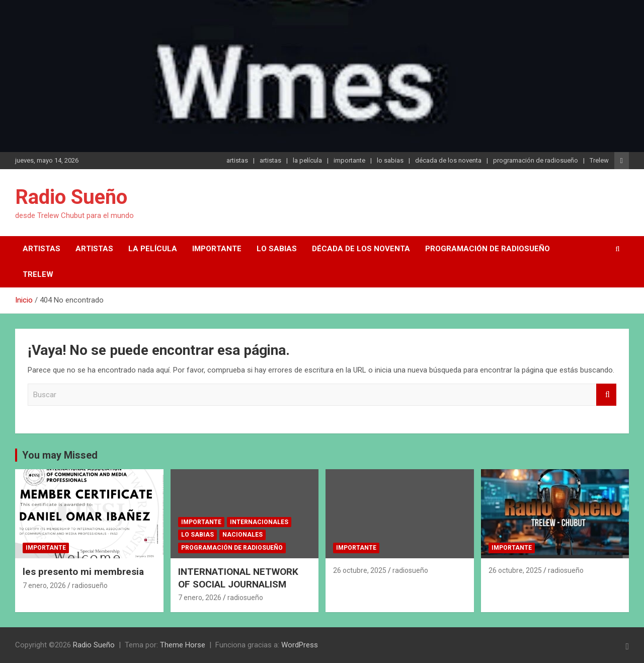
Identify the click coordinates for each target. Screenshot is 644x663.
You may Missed (60, 455)
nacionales (243, 535)
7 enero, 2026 (44, 585)
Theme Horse (183, 645)
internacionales (259, 522)
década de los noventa (448, 160)
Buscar (606, 395)
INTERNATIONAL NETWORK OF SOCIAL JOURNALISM (238, 578)
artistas (237, 160)
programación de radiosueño (536, 160)
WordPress (300, 645)
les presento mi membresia (83, 572)
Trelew (599, 160)
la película (307, 160)
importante (349, 160)
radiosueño (90, 585)
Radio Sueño (71, 197)
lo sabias (390, 160)
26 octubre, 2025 (360, 570)
